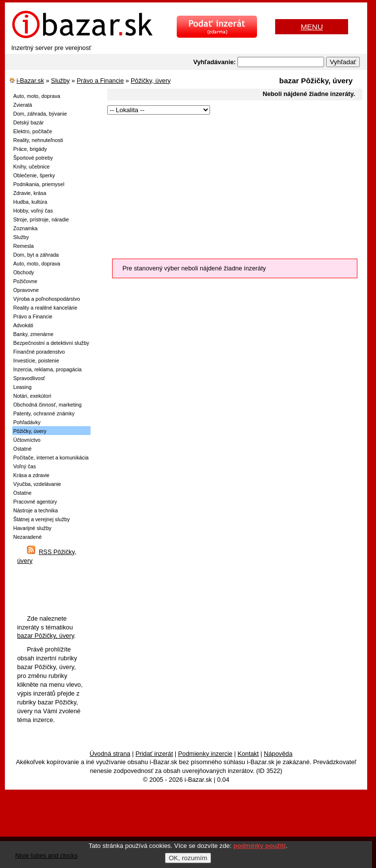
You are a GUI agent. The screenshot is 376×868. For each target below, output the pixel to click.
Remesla (23, 246)
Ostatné (22, 449)
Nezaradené (27, 537)
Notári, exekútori (32, 396)
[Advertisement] (231, 185)
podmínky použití (260, 846)
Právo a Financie (100, 81)
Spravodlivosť (29, 378)
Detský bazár (28, 122)
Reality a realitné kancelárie (45, 308)
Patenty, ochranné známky (44, 413)
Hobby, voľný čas (33, 211)
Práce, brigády (30, 149)
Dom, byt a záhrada (36, 255)
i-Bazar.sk (30, 81)
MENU (312, 27)
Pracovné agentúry (35, 502)
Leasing (22, 387)
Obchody (24, 272)
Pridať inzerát (154, 754)
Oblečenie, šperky (34, 175)
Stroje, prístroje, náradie (41, 219)
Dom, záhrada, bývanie (40, 114)
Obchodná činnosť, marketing (47, 405)
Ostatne (22, 493)
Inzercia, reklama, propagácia (47, 369)
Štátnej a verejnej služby (42, 519)
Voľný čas (24, 466)
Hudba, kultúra (30, 202)
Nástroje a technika (35, 510)
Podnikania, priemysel (39, 184)
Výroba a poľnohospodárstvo (47, 299)
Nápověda (278, 754)
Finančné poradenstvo (39, 352)
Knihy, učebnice (31, 167)
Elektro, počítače (33, 131)
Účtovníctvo (27, 440)
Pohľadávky (27, 422)
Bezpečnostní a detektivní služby (51, 343)
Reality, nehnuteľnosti (38, 140)
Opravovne (26, 290)
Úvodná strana (110, 754)
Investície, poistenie (36, 361)
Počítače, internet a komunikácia (51, 458)
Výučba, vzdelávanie (37, 484)
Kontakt (248, 754)
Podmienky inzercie (205, 754)
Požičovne (25, 281)
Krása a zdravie (31, 475)
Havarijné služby (32, 528)
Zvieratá (23, 105)
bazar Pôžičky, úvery (46, 636)
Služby (60, 81)
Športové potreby (33, 158)
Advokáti (23, 325)
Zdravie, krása (30, 193)
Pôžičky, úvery (151, 81)
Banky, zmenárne (33, 334)
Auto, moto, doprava (37, 96)
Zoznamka (25, 228)
